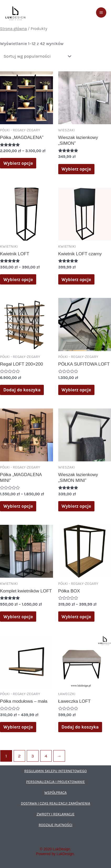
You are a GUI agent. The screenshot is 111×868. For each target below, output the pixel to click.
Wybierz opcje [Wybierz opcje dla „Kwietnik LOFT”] (18, 279)
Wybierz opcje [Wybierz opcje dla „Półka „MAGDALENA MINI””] (18, 506)
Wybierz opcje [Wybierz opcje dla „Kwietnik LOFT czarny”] (76, 279)
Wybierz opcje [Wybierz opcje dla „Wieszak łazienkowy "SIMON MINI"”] (76, 506)
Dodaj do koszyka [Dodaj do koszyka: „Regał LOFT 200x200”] (22, 390)
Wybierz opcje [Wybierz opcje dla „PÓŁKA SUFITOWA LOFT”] (76, 390)
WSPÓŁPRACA (55, 793)
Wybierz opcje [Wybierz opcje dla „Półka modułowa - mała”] (18, 727)
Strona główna (13, 29)
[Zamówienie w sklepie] (36, 56)
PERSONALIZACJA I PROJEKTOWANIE (56, 782)
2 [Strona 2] (20, 756)
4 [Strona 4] (46, 756)
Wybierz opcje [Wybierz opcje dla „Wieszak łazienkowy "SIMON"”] (76, 169)
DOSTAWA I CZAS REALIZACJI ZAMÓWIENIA (55, 804)
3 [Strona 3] (33, 756)
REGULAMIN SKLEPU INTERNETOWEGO (55, 771)
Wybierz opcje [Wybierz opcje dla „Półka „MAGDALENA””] (18, 163)
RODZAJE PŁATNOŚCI (56, 825)
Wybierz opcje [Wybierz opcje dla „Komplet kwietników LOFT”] (18, 617)
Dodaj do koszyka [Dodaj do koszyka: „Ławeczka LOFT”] (80, 727)
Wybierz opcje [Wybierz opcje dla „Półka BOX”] (76, 617)
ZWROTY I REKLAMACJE (55, 814)
